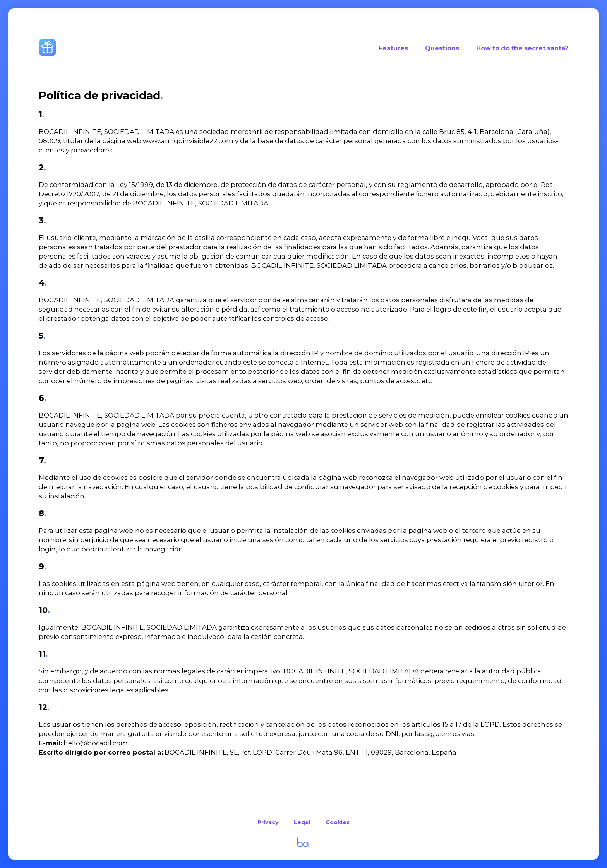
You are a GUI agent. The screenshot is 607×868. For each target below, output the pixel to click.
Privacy (268, 822)
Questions (442, 48)
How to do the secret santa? (522, 48)
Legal (302, 822)
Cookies (338, 822)
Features (393, 48)
